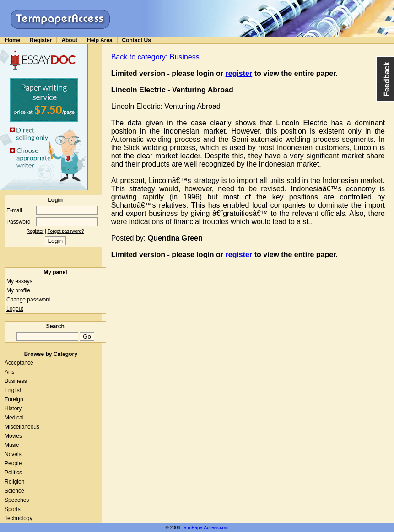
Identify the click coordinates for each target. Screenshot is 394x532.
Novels (13, 454)
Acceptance (19, 363)
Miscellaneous (22, 427)
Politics (13, 473)
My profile (18, 290)
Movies (13, 436)
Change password (29, 300)
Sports (13, 509)
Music (12, 445)
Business (16, 381)
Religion (14, 482)
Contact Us (137, 40)
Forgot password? (66, 231)
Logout (15, 309)
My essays (19, 281)
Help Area (100, 40)
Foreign (14, 399)
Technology (19, 518)
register (239, 73)
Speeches (17, 500)
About (69, 40)
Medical (14, 418)
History (13, 408)
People (13, 463)
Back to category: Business (155, 57)
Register (41, 40)
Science (14, 491)
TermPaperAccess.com (205, 528)
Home (13, 40)
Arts (9, 372)
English (13, 390)
